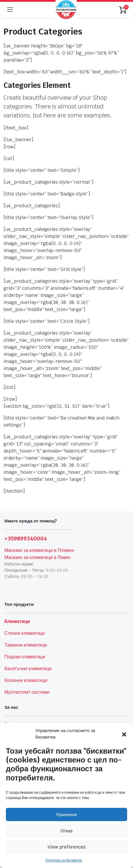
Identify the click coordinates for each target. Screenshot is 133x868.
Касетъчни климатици (28, 669)
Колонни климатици (26, 680)
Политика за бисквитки (63, 860)
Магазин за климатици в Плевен (39, 550)
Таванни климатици (26, 645)
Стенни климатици (25, 633)
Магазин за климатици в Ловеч (37, 557)
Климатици (17, 621)
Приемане (66, 814)
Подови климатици (25, 657)
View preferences (67, 847)
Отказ (66, 831)
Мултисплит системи (27, 692)
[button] (124, 734)
